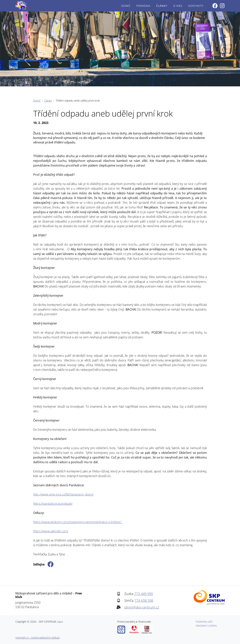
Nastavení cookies (206, 626)
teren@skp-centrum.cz (142, 607)
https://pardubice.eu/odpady (53, 504)
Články (162, 6)
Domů (126, 6)
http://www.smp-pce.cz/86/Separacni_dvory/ (63, 494)
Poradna (143, 6)
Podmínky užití (204, 622)
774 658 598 (144, 600)
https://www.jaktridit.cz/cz (51, 531)
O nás (178, 6)
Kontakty (196, 6)
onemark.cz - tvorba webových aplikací (38, 638)
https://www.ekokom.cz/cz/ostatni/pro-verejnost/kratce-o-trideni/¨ (78, 522)
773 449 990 (144, 594)
